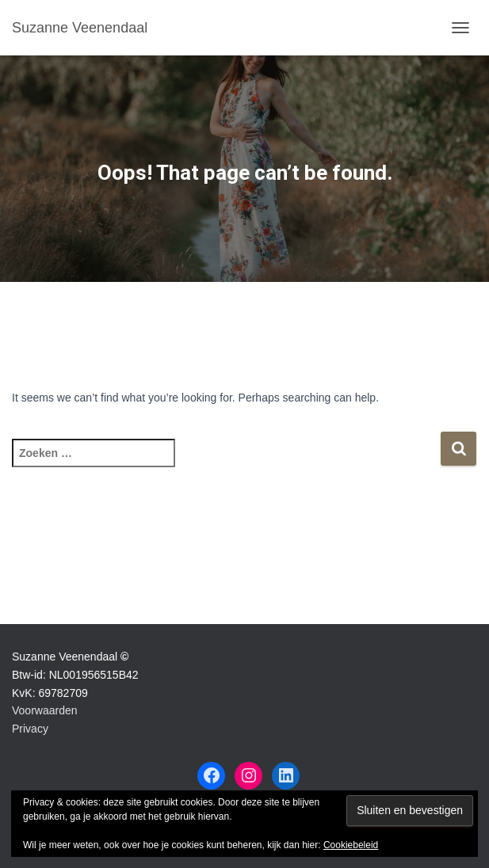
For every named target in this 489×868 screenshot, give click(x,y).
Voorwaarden (45, 710)
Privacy (30, 729)
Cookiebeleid (351, 845)
